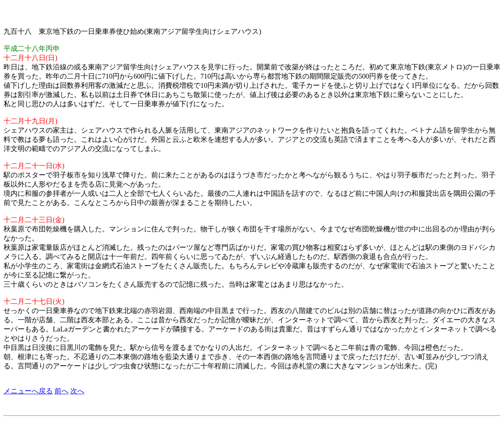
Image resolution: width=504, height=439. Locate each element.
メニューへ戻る (28, 391)
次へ (77, 391)
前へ (62, 391)
